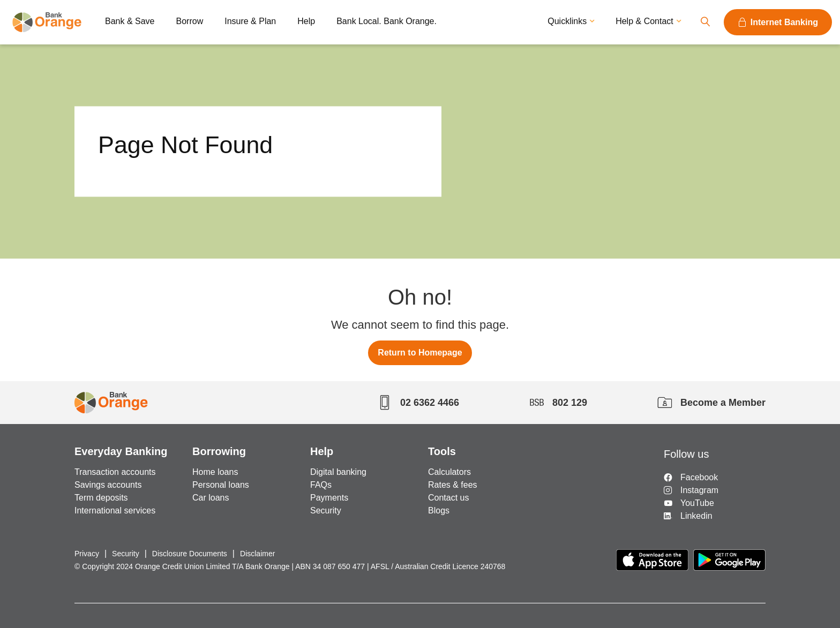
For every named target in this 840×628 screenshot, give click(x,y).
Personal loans (221, 485)
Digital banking (338, 472)
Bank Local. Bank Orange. (387, 21)
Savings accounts (108, 485)
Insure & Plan (250, 21)
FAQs (321, 485)
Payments (329, 498)
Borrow (190, 21)
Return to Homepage (420, 353)
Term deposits (101, 498)
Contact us (448, 498)
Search (705, 22)
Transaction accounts (115, 472)
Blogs (439, 510)
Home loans (215, 472)
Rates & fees (453, 485)
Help (306, 21)
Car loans (211, 498)
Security (326, 510)
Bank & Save (130, 21)
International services (115, 510)
